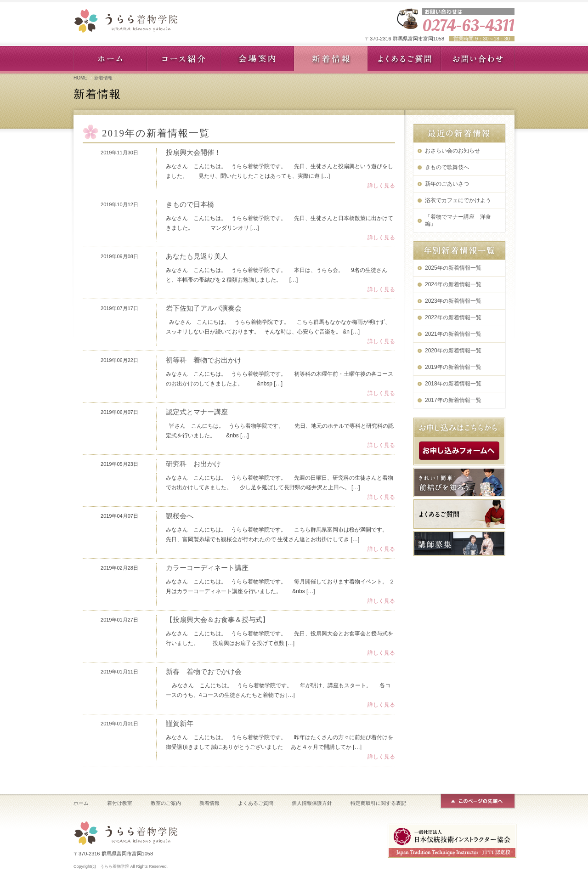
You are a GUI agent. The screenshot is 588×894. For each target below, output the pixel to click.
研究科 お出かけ (193, 464)
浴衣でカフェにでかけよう (458, 200)
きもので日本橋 (190, 204)
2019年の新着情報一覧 (453, 367)
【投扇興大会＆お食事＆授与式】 (218, 620)
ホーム (81, 803)
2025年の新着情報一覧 (453, 268)
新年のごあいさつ (447, 184)
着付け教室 (120, 803)
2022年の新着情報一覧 (453, 317)
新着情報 (209, 803)
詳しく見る (381, 186)
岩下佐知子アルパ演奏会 (204, 308)
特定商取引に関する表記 (378, 803)
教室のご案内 (166, 803)
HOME (80, 78)
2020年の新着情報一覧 (453, 351)
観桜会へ (180, 516)
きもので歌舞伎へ (447, 167)
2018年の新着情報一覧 (453, 384)
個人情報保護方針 (312, 803)
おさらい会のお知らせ (452, 151)
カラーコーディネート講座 (207, 568)
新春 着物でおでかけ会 (204, 671)
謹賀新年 (180, 723)
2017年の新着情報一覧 (453, 400)
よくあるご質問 (256, 803)
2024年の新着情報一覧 (453, 284)
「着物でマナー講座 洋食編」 (458, 220)
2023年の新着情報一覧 (453, 301)
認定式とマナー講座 (197, 412)
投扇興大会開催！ (193, 152)
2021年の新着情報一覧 (453, 334)
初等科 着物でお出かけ (204, 360)
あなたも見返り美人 (197, 256)
